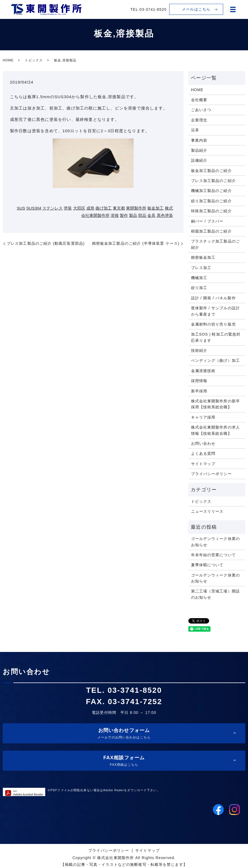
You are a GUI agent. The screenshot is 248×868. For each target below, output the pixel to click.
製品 (133, 215)
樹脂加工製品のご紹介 (211, 231)
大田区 (79, 208)
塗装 (68, 208)
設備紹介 (199, 160)
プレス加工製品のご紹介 (213, 181)
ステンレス (52, 208)
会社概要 (199, 100)
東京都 (119, 208)
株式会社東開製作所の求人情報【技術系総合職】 (215, 430)
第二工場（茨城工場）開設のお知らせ (215, 594)
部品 (142, 215)
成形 (90, 208)
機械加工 (199, 278)
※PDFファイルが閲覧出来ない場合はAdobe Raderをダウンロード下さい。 (104, 790)
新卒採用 (199, 391)
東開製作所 (136, 208)
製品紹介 (199, 150)
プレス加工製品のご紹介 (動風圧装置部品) (46, 243)
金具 (151, 215)
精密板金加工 (203, 257)
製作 (124, 215)
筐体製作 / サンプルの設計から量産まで (215, 311)
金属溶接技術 (203, 371)
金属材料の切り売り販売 (213, 324)
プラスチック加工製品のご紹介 (215, 244)
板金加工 (155, 208)
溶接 (115, 215)
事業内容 (199, 140)
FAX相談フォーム (124, 761)
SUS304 (34, 208)
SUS (21, 208)
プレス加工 (201, 268)
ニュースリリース (207, 511)
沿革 (195, 130)
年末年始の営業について (213, 555)
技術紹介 (199, 350)
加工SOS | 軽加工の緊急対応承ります (216, 337)
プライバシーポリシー (211, 474)
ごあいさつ (201, 110)
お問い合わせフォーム (124, 734)
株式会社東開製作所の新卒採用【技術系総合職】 (215, 404)
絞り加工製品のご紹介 (211, 201)
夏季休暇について (207, 565)
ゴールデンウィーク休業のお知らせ (215, 542)
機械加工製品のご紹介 (211, 191)
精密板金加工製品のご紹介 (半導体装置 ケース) (136, 243)
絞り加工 (199, 288)
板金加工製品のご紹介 (211, 171)
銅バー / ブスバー (207, 221)
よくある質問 (203, 453)
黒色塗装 (165, 215)
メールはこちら (196, 9)
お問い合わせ (203, 443)
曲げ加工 (104, 208)
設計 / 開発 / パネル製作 (213, 298)
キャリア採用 (203, 417)
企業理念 (199, 120)
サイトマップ (203, 464)
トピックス (34, 60)
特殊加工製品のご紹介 (211, 211)
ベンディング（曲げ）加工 (215, 360)
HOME (8, 60)
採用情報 (199, 381)
